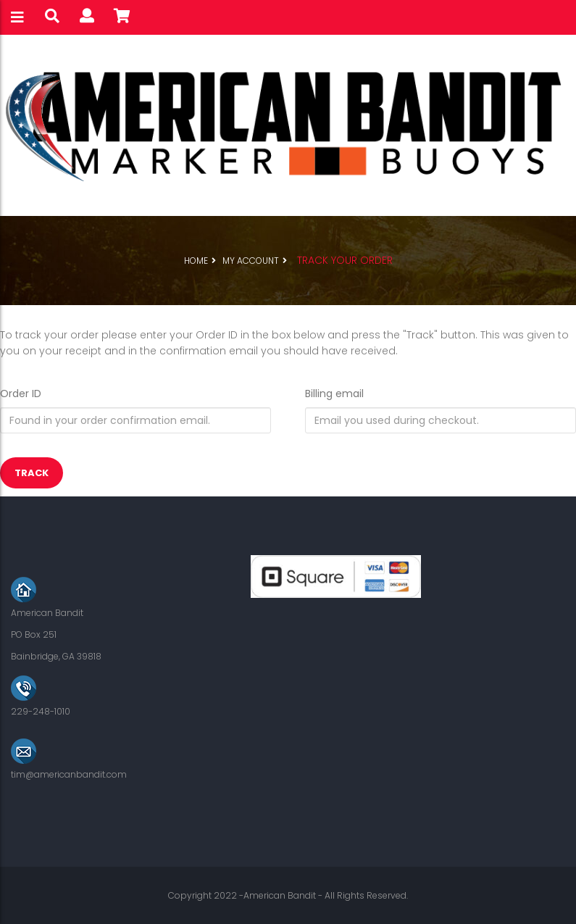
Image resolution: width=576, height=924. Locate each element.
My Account (251, 261)
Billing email (334, 394)
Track (32, 473)
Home (196, 261)
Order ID (21, 394)
